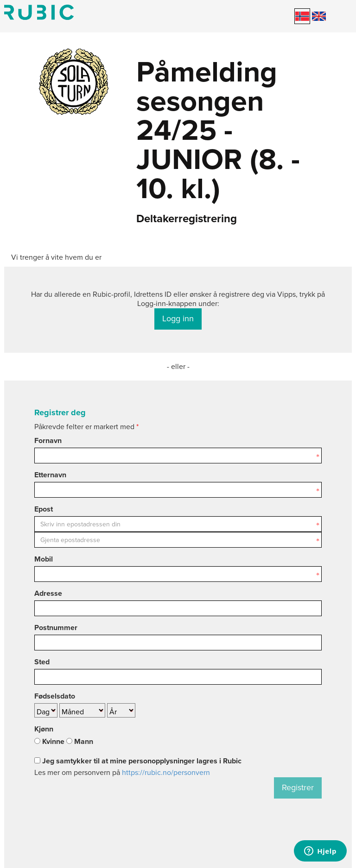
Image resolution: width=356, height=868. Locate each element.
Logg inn (178, 318)
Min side (39, 12)
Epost (44, 509)
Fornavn (48, 441)
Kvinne (49, 742)
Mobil (44, 559)
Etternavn (50, 475)
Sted (42, 662)
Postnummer (56, 628)
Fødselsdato (55, 696)
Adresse (48, 593)
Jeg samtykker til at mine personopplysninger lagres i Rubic (138, 761)
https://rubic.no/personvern (166, 773)
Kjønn (44, 729)
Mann (80, 742)
